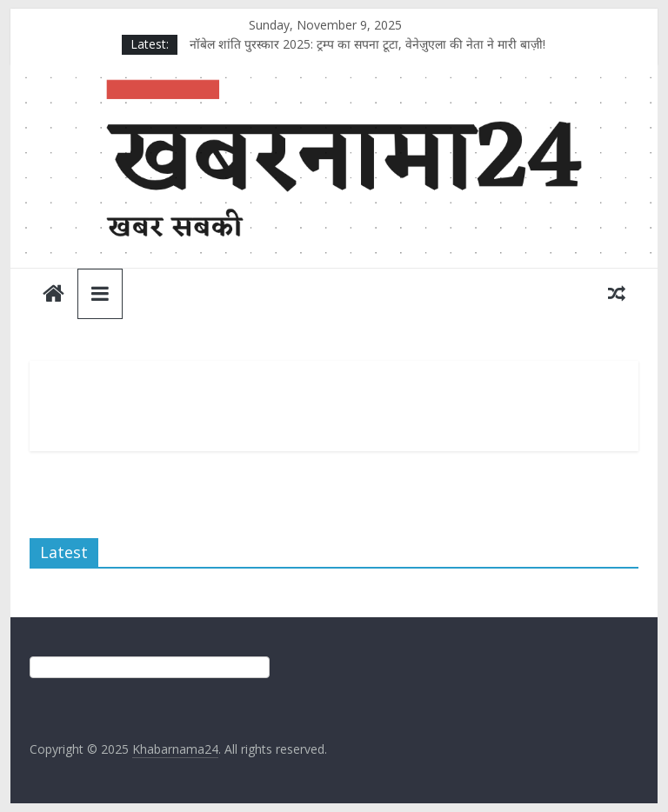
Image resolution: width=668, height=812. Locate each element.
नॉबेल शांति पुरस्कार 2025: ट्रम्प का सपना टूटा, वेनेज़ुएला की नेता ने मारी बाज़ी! (367, 44)
